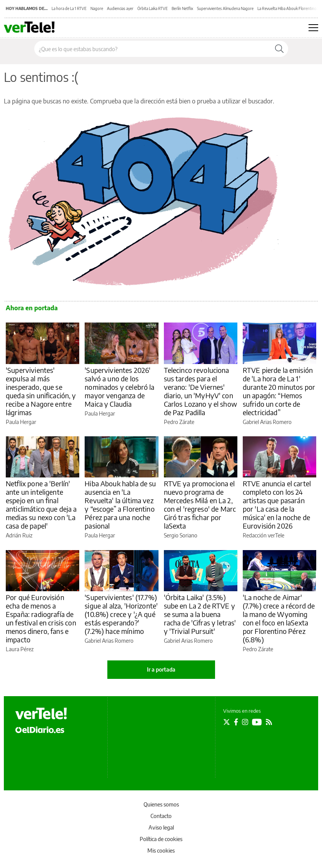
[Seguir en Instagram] (245, 722)
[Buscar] (279, 49)
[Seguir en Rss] (269, 722)
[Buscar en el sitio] (153, 49)
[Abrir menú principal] (313, 28)
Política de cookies (161, 839)
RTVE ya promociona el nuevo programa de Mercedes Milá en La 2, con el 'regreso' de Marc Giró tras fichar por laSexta (200, 505)
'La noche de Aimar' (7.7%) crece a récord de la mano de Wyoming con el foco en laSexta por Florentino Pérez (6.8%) (279, 618)
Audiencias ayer (120, 8)
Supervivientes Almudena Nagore (225, 8)
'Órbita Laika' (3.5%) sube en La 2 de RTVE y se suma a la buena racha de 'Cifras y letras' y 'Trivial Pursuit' (200, 614)
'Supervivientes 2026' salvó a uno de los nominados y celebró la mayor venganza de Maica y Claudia (119, 387)
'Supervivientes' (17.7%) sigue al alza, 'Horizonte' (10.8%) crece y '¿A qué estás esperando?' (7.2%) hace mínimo (121, 614)
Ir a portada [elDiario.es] (161, 669)
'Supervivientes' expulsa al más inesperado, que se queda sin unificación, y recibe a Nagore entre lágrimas (41, 391)
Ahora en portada (32, 308)
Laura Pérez (20, 649)
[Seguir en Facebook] (236, 722)
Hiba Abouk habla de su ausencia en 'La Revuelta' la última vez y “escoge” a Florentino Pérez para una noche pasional (120, 505)
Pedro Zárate (179, 422)
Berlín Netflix (182, 8)
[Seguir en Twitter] (227, 722)
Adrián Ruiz (19, 535)
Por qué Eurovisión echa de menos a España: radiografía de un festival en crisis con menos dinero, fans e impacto (41, 618)
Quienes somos (161, 804)
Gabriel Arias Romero (267, 422)
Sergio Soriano (181, 535)
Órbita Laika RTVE (153, 8)
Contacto (161, 816)
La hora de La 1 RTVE (69, 8)
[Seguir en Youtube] (257, 722)
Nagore (97, 8)
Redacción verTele (264, 535)
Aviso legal (161, 827)
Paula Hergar (21, 422)
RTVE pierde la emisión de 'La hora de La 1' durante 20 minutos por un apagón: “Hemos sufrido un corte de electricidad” (279, 391)
